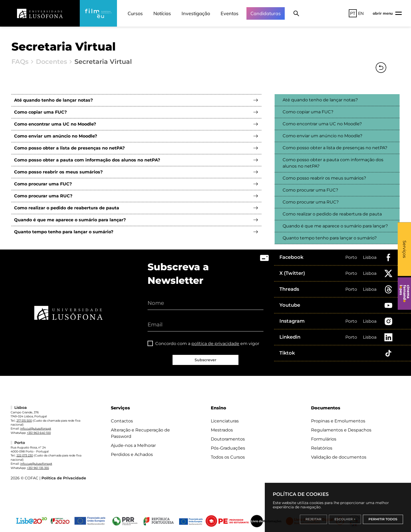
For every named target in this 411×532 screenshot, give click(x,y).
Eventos (230, 13)
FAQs (20, 62)
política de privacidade (215, 344)
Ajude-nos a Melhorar (133, 445)
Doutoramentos (228, 439)
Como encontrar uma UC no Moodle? (55, 124)
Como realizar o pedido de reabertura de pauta (67, 208)
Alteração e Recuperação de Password (140, 433)
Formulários (324, 439)
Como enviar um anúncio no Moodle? (56, 136)
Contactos (122, 421)
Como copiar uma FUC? (40, 112)
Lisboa (370, 257)
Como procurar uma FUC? (43, 184)
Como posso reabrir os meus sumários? (58, 172)
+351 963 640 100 (39, 433)
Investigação (196, 13)
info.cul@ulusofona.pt (36, 429)
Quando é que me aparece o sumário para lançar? (70, 220)
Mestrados (222, 430)
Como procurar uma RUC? (43, 196)
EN (361, 13)
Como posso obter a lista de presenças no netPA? (69, 148)
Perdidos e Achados (132, 454)
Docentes (51, 62)
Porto (351, 257)
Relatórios (322, 448)
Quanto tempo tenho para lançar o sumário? (64, 232)
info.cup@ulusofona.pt (36, 464)
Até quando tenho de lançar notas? (53, 100)
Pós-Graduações (228, 448)
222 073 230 (25, 455)
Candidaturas (266, 13)
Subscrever (205, 360)
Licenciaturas (225, 421)
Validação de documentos (339, 457)
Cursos (135, 13)
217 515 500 (24, 421)
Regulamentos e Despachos (341, 430)
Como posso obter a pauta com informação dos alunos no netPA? (87, 160)
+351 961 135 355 (38, 468)
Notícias (162, 13)
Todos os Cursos (228, 457)
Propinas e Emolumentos (338, 421)
